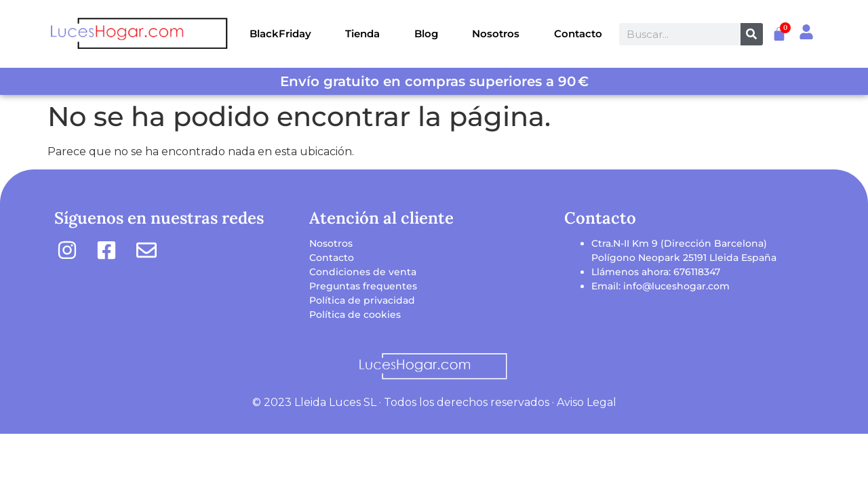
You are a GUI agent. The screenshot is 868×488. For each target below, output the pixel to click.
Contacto (578, 34)
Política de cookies (355, 314)
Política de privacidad (362, 300)
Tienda (362, 34)
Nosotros (496, 34)
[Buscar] (752, 34)
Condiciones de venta (363, 272)
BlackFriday (280, 34)
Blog (426, 34)
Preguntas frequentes (363, 286)
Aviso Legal (587, 402)
